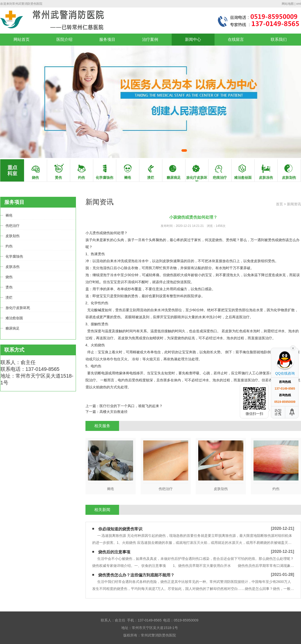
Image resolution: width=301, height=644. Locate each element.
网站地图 (288, 4)
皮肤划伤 (13, 236)
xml (299, 4)
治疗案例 (150, 39)
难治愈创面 (14, 318)
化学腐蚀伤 (14, 256)
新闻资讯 (294, 204)
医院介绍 (64, 39)
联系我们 (279, 39)
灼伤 (9, 246)
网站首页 (22, 39)
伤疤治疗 (13, 226)
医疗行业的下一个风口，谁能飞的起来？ (131, 406)
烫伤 (9, 287)
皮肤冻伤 (13, 267)
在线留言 (236, 39)
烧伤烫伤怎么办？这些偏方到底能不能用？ (136, 575)
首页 (279, 204)
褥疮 (9, 215)
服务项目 (107, 39)
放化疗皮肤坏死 (18, 308)
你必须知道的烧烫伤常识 (120, 529)
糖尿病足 (13, 328)
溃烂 (9, 297)
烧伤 (9, 277)
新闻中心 (193, 39)
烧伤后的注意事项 (114, 552)
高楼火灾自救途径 (114, 412)
